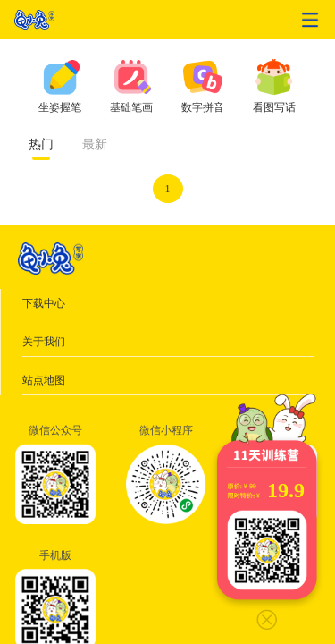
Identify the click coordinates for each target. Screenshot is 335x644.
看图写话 (274, 107)
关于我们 (44, 342)
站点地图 (44, 380)
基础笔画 (131, 107)
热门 (41, 144)
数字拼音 (203, 107)
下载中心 (44, 303)
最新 (95, 144)
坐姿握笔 (60, 107)
